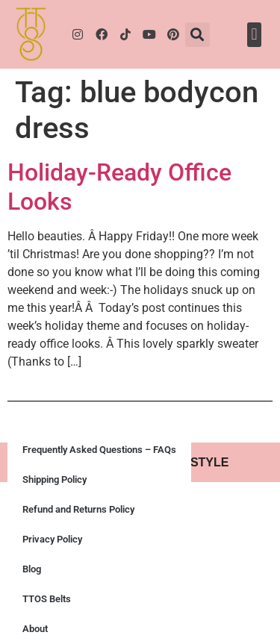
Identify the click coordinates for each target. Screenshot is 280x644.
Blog (32, 569)
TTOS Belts (47, 599)
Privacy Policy (52, 539)
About (35, 629)
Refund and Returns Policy (78, 509)
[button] (197, 35)
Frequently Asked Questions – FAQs (99, 450)
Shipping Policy (55, 479)
